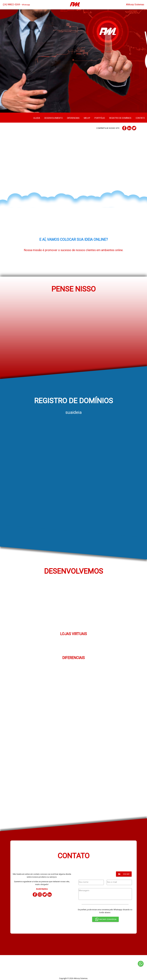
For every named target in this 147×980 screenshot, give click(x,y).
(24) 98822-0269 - (16, 5)
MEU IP (87, 118)
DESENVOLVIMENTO (54, 118)
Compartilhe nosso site (108, 128)
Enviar (124, 874)
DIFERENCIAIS (73, 118)
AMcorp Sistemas (135, 5)
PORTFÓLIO (100, 118)
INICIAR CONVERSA (105, 919)
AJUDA (37, 118)
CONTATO (140, 118)
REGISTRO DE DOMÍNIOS (120, 118)
